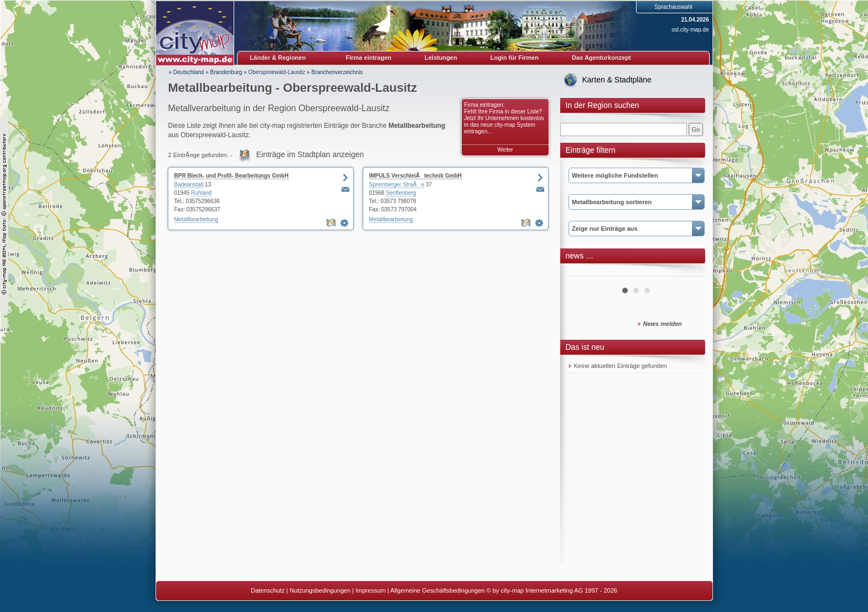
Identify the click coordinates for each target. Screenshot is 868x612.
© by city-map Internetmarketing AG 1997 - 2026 (552, 590)
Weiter (505, 150)
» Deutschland (187, 72)
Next (690, 272)
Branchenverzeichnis (337, 72)
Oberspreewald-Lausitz (277, 72)
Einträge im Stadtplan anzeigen (310, 154)
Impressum (370, 590)
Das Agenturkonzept (601, 58)
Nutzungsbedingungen (320, 590)
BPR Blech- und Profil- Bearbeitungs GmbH (232, 176)
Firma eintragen (369, 58)
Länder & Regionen (278, 58)
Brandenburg (226, 72)
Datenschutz (268, 590)
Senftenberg (401, 193)
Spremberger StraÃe (397, 185)
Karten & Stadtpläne (617, 80)
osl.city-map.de (690, 30)
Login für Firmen (515, 58)
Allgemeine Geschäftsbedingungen (438, 590)
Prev (583, 272)
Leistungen (441, 58)
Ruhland (201, 193)
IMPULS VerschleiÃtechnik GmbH (416, 176)
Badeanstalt (189, 185)
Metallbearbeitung (197, 219)
